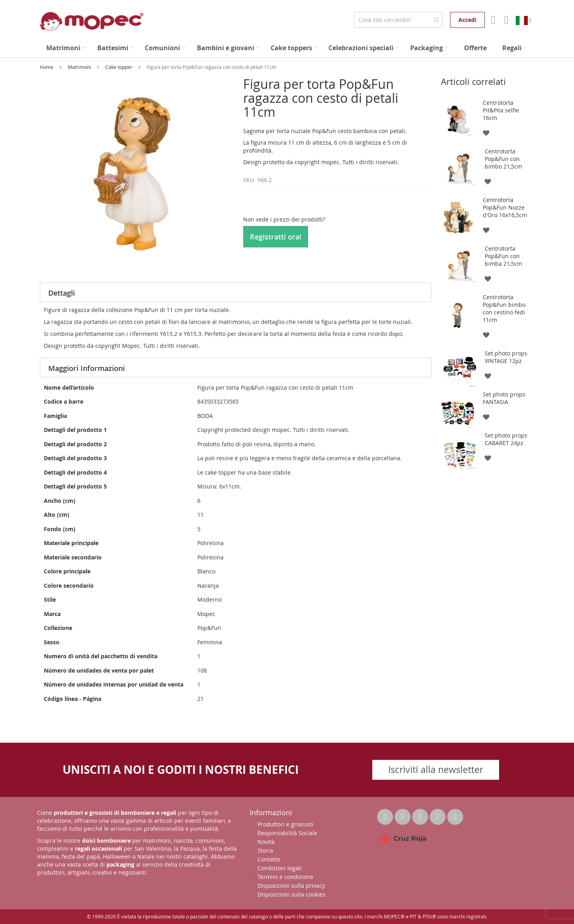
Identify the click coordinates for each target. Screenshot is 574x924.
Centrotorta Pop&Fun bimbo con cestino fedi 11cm (504, 308)
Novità (266, 842)
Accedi (467, 20)
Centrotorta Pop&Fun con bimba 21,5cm (503, 256)
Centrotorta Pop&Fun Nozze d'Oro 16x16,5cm (505, 207)
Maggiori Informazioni (86, 368)
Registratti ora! (276, 237)
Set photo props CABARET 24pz (506, 439)
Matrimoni (80, 67)
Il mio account (492, 20)
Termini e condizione (285, 877)
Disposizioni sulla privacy (291, 886)
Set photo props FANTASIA (504, 398)
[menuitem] (66, 48)
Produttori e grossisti (285, 824)
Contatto (269, 859)
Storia (265, 850)
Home (47, 67)
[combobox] (398, 20)
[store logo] (92, 21)
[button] (486, 132)
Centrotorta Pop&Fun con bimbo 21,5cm (503, 159)
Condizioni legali (280, 868)
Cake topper (119, 67)
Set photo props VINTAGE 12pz (506, 357)
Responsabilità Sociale (287, 833)
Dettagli (62, 293)
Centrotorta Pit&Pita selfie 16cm (501, 110)
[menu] (287, 48)
